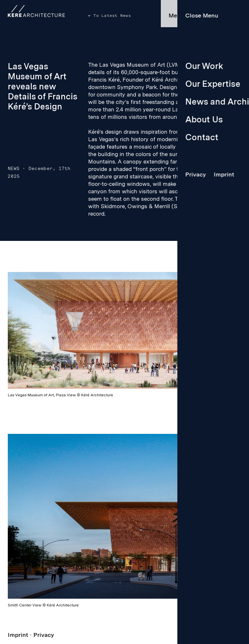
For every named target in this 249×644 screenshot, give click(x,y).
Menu (176, 15)
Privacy (44, 635)
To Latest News (111, 16)
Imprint (18, 635)
